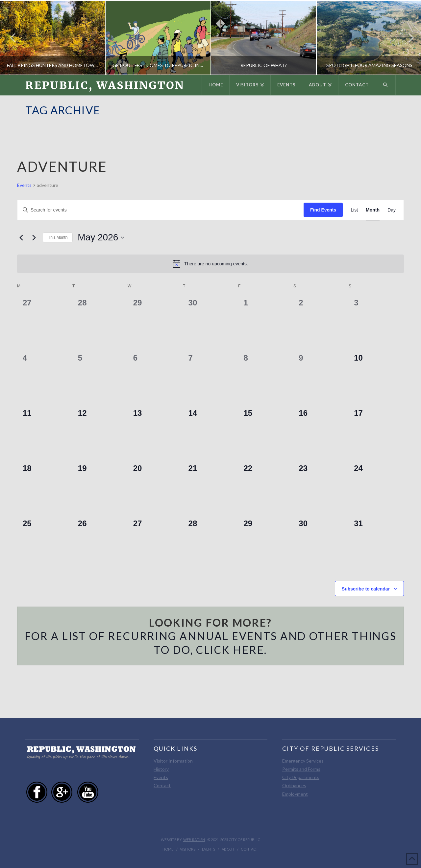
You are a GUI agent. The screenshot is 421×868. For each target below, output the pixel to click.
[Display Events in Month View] (373, 210)
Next (407, 38)
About (228, 849)
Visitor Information (173, 761)
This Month (58, 237)
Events (24, 185)
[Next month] (34, 237)
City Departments (301, 777)
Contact (162, 785)
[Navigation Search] (385, 85)
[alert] (210, 264)
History (161, 769)
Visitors (188, 849)
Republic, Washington (105, 85)
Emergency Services (303, 761)
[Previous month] (21, 237)
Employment (295, 794)
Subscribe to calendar (366, 589)
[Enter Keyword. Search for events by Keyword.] (161, 210)
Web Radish (194, 840)
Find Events (323, 210)
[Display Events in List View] (354, 210)
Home (168, 849)
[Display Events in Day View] (392, 210)
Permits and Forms (301, 769)
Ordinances (294, 785)
